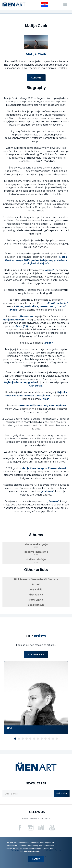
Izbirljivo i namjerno (36, 553)
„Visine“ (50, 270)
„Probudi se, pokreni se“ (39, 306)
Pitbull (36, 584)
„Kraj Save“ (48, 491)
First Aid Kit (36, 595)
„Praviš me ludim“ (58, 303)
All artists (36, 655)
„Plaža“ (13, 310)
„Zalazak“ (53, 501)
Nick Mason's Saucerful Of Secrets (36, 579)
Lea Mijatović (36, 605)
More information (31, 852)
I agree (36, 859)
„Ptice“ (48, 343)
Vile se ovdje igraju (36, 546)
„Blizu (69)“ (22, 326)
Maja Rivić (36, 590)
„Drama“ (61, 306)
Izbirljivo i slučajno (36, 561)
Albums (36, 78)
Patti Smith (36, 600)
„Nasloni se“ (26, 316)
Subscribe (62, 793)
